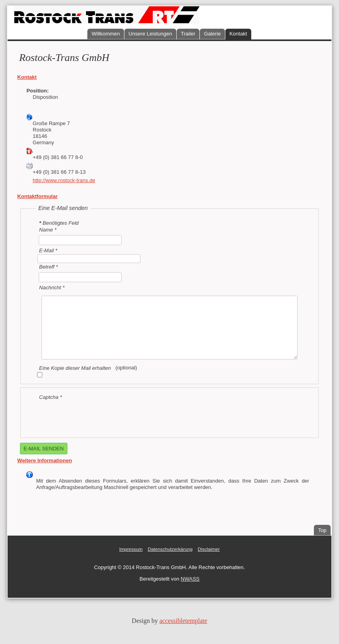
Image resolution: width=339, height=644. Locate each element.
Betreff (48, 267)
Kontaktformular (37, 196)
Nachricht (52, 287)
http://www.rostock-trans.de (64, 180)
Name (48, 230)
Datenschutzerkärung (170, 549)
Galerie (212, 34)
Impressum (131, 549)
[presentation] (97, 416)
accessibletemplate (183, 621)
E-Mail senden (44, 449)
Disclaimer (209, 549)
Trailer (188, 34)
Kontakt (238, 34)
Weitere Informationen (44, 460)
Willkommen (106, 34)
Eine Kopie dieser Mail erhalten (75, 368)
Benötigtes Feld (59, 223)
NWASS (190, 579)
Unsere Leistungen (150, 34)
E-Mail (48, 250)
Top (322, 530)
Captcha (50, 397)
